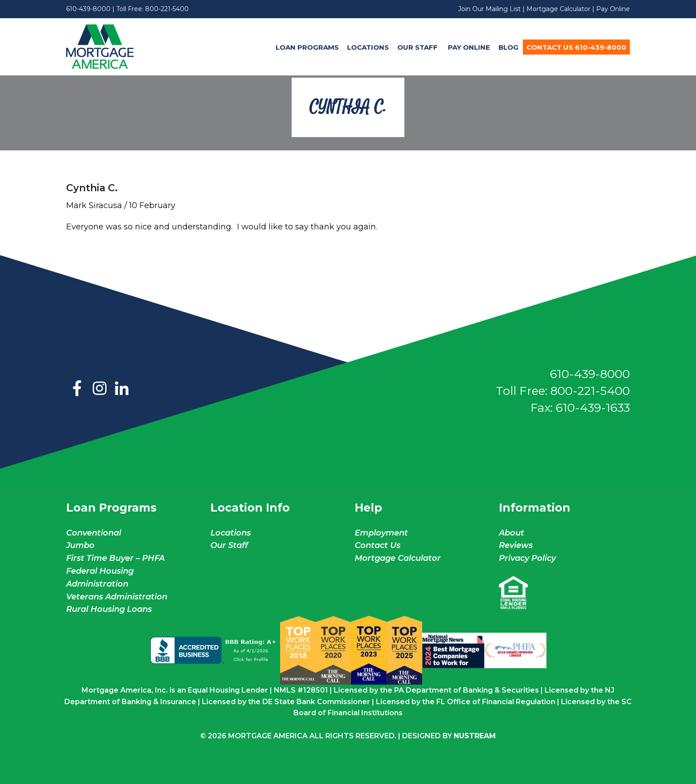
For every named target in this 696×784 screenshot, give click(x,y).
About (512, 533)
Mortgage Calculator (558, 9)
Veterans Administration (117, 597)
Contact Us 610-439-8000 (576, 47)
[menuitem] (307, 47)
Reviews (516, 545)
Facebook (77, 389)
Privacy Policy (527, 558)
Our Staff (418, 47)
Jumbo (80, 545)
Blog (508, 47)
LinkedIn (122, 389)
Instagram (99, 389)
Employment (381, 533)
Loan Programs (307, 47)
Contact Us (378, 545)
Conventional (94, 533)
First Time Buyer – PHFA (115, 558)
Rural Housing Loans (109, 609)
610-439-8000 (88, 9)
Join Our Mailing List (489, 9)
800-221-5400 (167, 9)
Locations (368, 47)
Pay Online (613, 9)
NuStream (475, 736)
